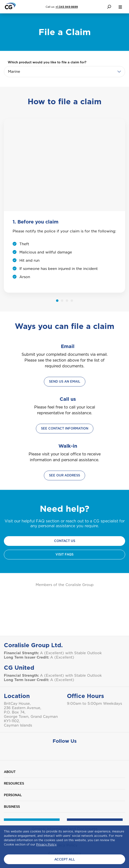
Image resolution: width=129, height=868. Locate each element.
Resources (14, 783)
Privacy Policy (46, 844)
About (10, 772)
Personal (13, 795)
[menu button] (120, 7)
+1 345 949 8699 (67, 7)
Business (12, 807)
